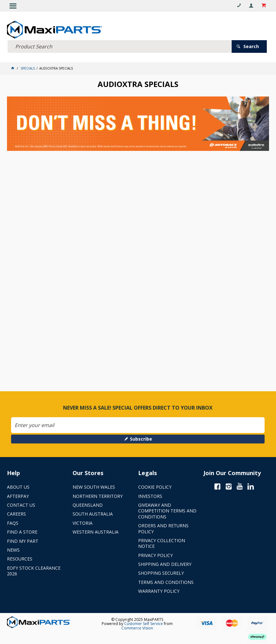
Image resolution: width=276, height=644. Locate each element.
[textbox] (120, 46)
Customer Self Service (144, 624)
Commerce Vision (137, 628)
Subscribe (141, 439)
